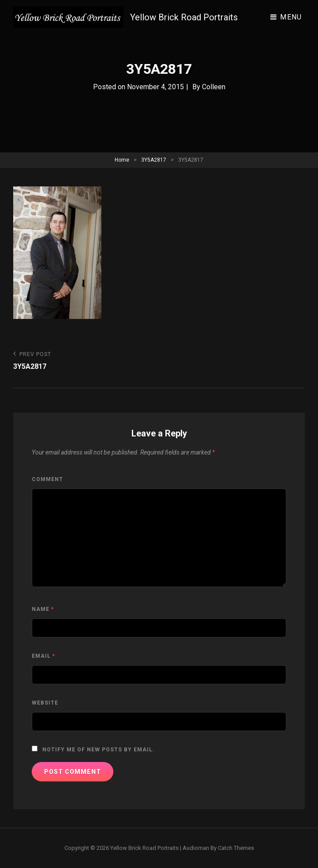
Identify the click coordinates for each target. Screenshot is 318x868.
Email (43, 656)
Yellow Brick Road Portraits (184, 17)
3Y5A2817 (154, 160)
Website (45, 703)
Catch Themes (236, 848)
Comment (47, 479)
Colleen (214, 87)
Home (122, 160)
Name (43, 609)
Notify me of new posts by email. (99, 750)
